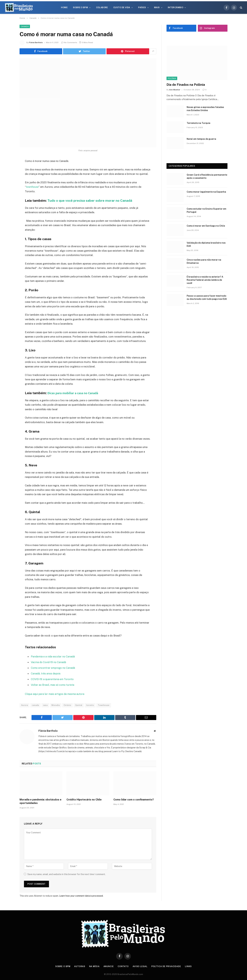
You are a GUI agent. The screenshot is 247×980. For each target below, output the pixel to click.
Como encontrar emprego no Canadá (53, 667)
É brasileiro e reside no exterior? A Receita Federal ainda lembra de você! (205, 280)
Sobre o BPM (80, 7)
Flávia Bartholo (36, 42)
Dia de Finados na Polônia (186, 85)
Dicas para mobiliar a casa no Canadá (73, 393)
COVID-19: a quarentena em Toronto (52, 679)
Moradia (56, 705)
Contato (123, 966)
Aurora (24, 705)
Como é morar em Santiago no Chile (206, 226)
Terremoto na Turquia (198, 123)
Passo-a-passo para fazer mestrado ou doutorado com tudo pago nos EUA (207, 297)
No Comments (69, 42)
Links (189, 966)
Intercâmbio (175, 7)
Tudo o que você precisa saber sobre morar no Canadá (91, 201)
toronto (90, 705)
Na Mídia (94, 966)
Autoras (80, 966)
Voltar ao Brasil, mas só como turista (53, 684)
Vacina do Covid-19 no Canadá (49, 662)
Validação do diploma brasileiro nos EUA (206, 244)
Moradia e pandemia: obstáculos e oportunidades (40, 801)
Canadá (25, 26)
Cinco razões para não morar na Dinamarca (204, 261)
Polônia (172, 78)
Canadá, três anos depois (46, 673)
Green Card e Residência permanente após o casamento (207, 176)
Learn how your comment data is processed (81, 895)
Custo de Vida (122, 7)
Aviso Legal (140, 966)
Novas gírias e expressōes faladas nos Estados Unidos (205, 109)
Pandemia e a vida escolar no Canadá (53, 656)
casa (45, 705)
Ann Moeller (175, 90)
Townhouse (104, 705)
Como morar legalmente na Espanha (206, 192)
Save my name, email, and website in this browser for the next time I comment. (66, 874)
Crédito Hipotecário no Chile (84, 799)
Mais (157, 7)
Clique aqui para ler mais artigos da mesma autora (55, 693)
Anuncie (109, 966)
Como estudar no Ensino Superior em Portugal (206, 210)
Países (142, 7)
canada (35, 705)
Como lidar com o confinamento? (134, 799)
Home (64, 7)
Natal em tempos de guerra (201, 139)
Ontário (67, 705)
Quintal (79, 705)
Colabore (102, 7)
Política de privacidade (167, 966)
